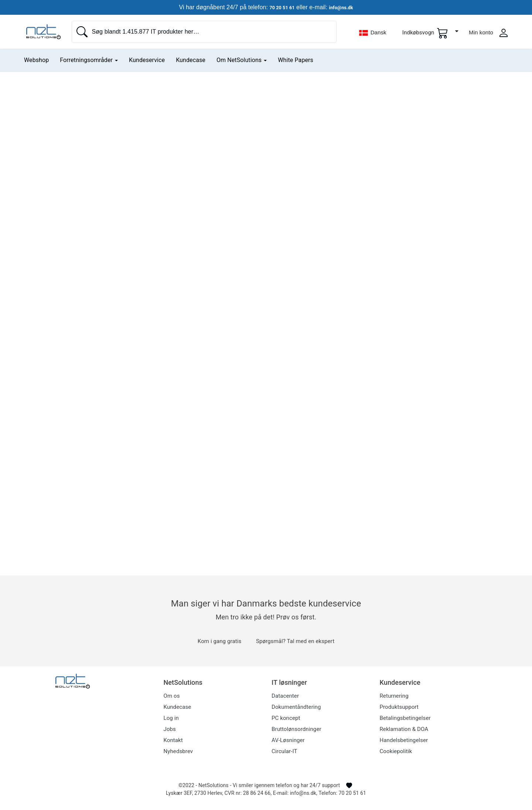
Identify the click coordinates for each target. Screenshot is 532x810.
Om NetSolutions (242, 60)
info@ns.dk (345, 7)
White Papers (296, 60)
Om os (172, 696)
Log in (171, 718)
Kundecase (191, 60)
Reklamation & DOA (404, 729)
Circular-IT (284, 751)
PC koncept (286, 718)
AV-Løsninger (288, 740)
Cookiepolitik (396, 751)
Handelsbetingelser (404, 740)
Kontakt (173, 740)
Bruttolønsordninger (296, 729)
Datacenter (285, 696)
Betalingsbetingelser (405, 718)
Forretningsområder (89, 60)
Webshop (36, 60)
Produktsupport (399, 707)
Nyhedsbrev (178, 751)
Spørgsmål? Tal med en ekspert (295, 641)
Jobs (170, 729)
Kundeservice (147, 60)
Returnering (394, 696)
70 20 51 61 (279, 7)
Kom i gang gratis (219, 641)
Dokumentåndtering (296, 707)
